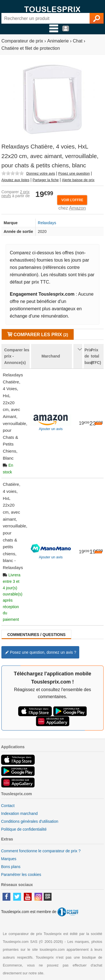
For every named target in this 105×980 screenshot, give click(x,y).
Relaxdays (47, 223)
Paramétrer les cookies (21, 875)
